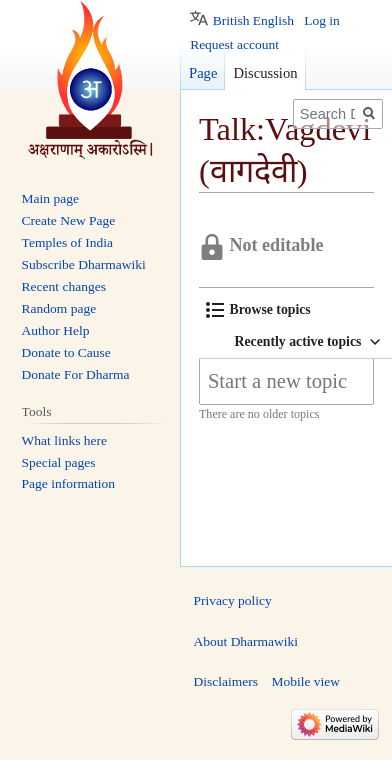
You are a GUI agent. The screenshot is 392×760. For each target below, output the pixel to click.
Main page (50, 198)
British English (253, 20)
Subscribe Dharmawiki (84, 264)
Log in (322, 20)
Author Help (56, 330)
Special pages (59, 462)
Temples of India (67, 242)
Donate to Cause (66, 352)
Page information (68, 483)
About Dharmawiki (246, 641)
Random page (59, 308)
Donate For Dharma (76, 374)
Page (203, 73)
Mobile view (305, 681)
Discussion (265, 73)
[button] (258, 310)
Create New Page (69, 220)
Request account (234, 44)
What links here (64, 440)
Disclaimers (226, 681)
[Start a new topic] (286, 381)
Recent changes (64, 286)
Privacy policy (233, 600)
